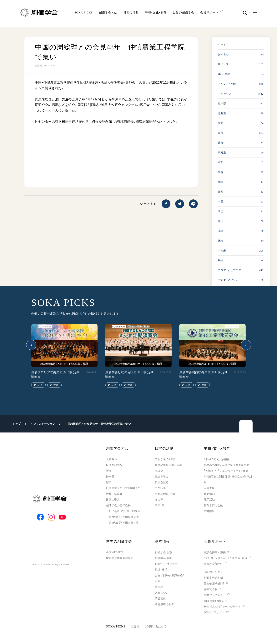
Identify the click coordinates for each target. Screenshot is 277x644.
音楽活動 (209, 494)
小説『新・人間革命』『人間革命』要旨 (225, 558)
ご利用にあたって (155, 626)
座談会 (159, 471)
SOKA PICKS (84, 14)
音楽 (56, 385)
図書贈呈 (209, 511)
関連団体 (160, 599)
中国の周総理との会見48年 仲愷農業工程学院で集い (98, 424)
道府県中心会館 (164, 604)
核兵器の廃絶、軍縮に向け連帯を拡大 (227, 465)
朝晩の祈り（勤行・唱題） (169, 465)
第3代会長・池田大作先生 (124, 523)
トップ (17, 424)
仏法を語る (162, 482)
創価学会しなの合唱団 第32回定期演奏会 (129, 374)
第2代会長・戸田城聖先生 (124, 517)
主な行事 (160, 488)
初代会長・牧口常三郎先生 (124, 511)
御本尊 (110, 477)
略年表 (159, 587)
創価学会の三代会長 (118, 505)
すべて (222, 45)
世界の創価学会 (183, 14)
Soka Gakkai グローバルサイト (222, 607)
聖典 (109, 482)
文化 (40, 385)
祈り (109, 471)
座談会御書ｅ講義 (215, 552)
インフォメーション (43, 424)
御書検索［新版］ (213, 564)
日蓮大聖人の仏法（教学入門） (124, 488)
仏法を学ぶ (162, 477)
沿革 (158, 581)
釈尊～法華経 (114, 494)
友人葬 (159, 500)
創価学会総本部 (213, 578)
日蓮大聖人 (113, 500)
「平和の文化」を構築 (216, 459)
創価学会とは (108, 14)
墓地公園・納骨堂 (214, 584)
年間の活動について (167, 494)
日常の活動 (131, 14)
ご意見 (135, 626)
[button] (31, 345)
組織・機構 (161, 570)
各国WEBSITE (115, 552)
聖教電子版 (211, 589)
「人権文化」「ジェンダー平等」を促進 (226, 471)
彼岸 (158, 505)
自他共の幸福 (114, 465)
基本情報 (162, 541)
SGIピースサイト (214, 612)
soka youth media (214, 601)
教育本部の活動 (213, 505)
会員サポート (217, 541)
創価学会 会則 (163, 558)
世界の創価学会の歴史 (120, 558)
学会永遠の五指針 (166, 459)
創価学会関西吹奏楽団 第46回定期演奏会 (204, 374)
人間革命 (111, 459)
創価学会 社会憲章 (166, 564)
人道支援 (209, 488)
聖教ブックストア (215, 595)
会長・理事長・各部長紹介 (170, 575)
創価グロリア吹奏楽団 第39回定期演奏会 (55, 374)
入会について (163, 593)
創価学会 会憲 (163, 552)
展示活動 (209, 500)
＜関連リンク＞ (213, 572)
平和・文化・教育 (156, 14)
